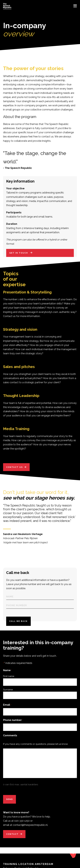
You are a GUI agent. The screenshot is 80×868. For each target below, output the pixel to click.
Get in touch (19, 254)
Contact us (14, 467)
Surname (8, 691)
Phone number (13, 722)
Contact (12, 836)
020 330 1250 (22, 822)
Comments (10, 737)
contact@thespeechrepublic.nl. (30, 826)
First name (9, 678)
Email (7, 707)
